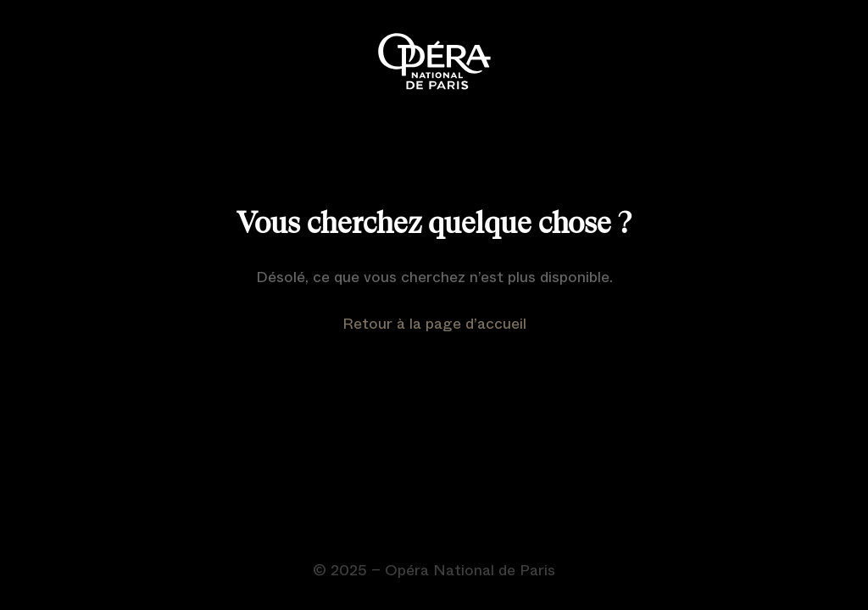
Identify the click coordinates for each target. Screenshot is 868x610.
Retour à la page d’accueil (434, 324)
